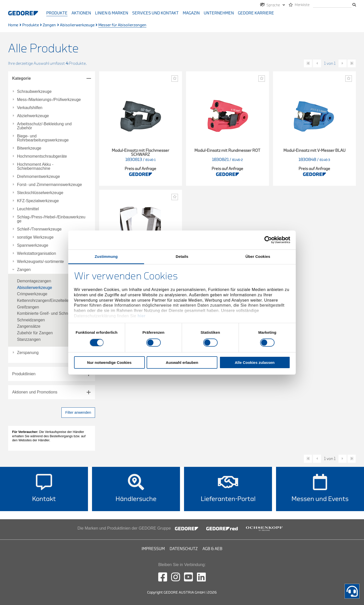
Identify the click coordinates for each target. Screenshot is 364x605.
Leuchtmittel (28, 209)
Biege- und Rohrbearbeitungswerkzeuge (43, 138)
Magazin (191, 13)
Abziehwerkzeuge (33, 116)
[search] (332, 5)
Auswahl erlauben (182, 362)
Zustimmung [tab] (106, 256)
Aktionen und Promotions (35, 392)
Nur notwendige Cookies (109, 362)
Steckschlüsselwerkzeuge (40, 193)
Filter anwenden (78, 412)
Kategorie (21, 78)
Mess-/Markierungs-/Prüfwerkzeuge (49, 100)
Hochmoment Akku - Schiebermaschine (35, 166)
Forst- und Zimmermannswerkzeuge (49, 185)
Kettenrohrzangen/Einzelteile (43, 300)
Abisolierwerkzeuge (77, 25)
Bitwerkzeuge (29, 148)
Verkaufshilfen (30, 108)
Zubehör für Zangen (35, 333)
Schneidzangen (31, 320)
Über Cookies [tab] (258, 256)
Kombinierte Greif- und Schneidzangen (52, 313)
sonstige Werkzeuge (35, 237)
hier (141, 316)
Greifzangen (28, 307)
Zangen (49, 25)
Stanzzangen (29, 339)
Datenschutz (184, 549)
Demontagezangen (34, 281)
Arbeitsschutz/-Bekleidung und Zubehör (44, 126)
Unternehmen (219, 13)
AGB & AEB (212, 549)
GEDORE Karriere (256, 13)
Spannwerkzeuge (33, 245)
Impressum (153, 549)
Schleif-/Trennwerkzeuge (39, 229)
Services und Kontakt (155, 13)
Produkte (57, 13)
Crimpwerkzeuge (32, 294)
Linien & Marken (112, 13)
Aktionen (81, 13)
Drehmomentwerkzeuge (38, 177)
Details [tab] (182, 256)
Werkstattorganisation (36, 254)
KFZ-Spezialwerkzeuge (38, 201)
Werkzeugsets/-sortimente (40, 262)
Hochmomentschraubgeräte (42, 156)
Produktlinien (24, 374)
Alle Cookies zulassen (255, 362)
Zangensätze (29, 326)
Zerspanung (28, 353)
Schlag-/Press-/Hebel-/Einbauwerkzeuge (51, 219)
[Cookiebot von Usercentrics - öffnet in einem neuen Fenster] (268, 240)
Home (13, 25)
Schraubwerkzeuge (34, 92)
